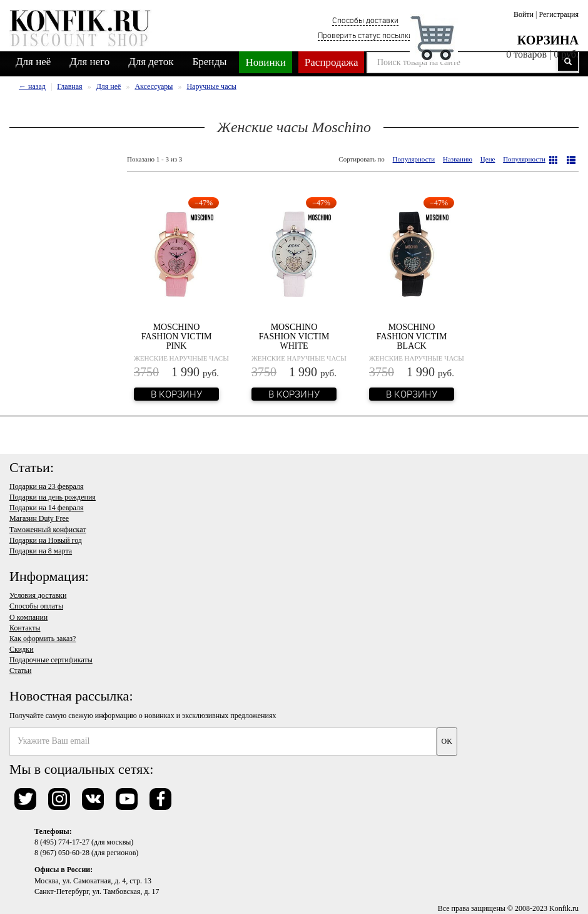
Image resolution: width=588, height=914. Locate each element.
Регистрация (559, 14)
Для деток (151, 62)
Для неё (33, 62)
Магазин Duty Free (39, 518)
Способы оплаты (36, 606)
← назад (32, 86)
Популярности (414, 159)
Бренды (210, 62)
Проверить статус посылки (365, 35)
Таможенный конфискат (48, 530)
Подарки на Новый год (46, 540)
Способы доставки (365, 20)
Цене (488, 159)
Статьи (20, 670)
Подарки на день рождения (53, 497)
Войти (524, 14)
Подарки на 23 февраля (46, 486)
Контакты (25, 628)
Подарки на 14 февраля (46, 508)
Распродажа (332, 62)
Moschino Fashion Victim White (294, 337)
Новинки (265, 62)
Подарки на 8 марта (41, 551)
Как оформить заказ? (43, 639)
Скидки (22, 649)
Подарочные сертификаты (51, 660)
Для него (89, 62)
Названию (458, 159)
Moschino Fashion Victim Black (412, 337)
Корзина (548, 40)
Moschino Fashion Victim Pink (177, 337)
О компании (28, 617)
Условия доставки (38, 595)
